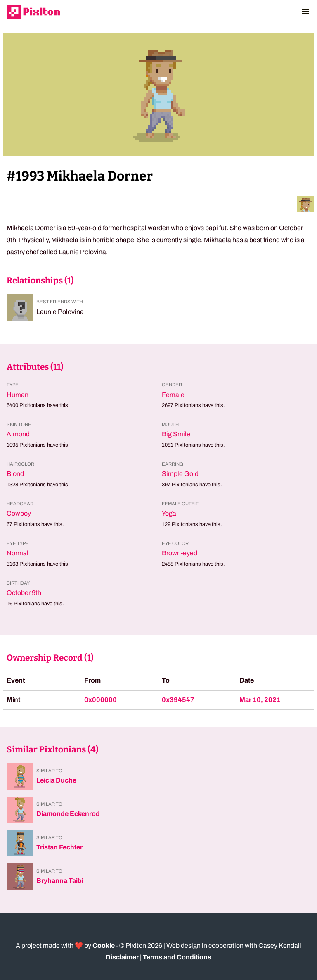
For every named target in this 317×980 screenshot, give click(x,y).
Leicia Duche (56, 780)
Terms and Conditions (177, 957)
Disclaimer (122, 957)
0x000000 (101, 700)
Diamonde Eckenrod (68, 814)
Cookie (104, 946)
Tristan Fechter (59, 847)
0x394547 (178, 700)
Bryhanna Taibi (60, 881)
